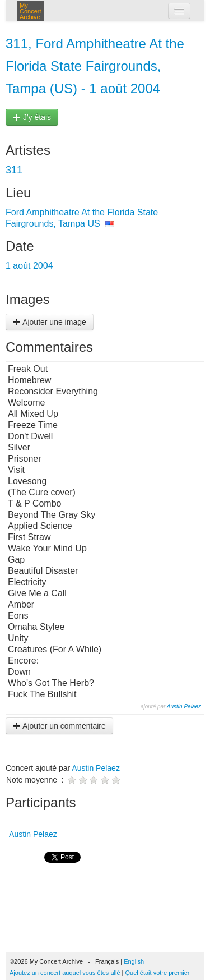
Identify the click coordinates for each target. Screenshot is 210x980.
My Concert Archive (31, 11)
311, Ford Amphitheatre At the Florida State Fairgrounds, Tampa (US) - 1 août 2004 (95, 66)
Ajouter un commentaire (59, 726)
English (134, 961)
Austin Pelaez (184, 707)
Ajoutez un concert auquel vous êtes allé (65, 973)
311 (14, 170)
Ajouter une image (50, 322)
